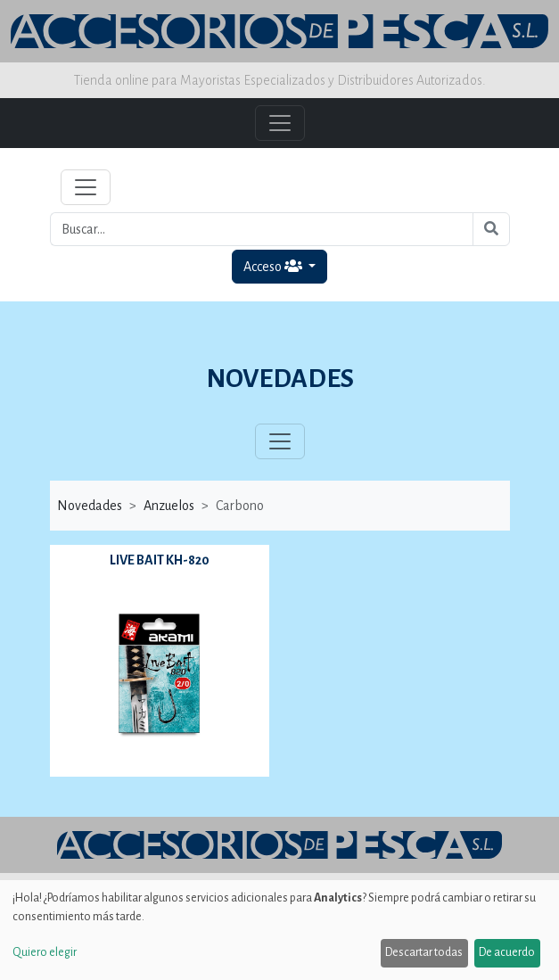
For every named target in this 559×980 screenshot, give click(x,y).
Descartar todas (424, 952)
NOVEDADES (280, 379)
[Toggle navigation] (86, 187)
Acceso (274, 266)
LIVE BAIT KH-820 (160, 560)
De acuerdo (507, 952)
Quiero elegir (45, 952)
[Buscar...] (262, 229)
